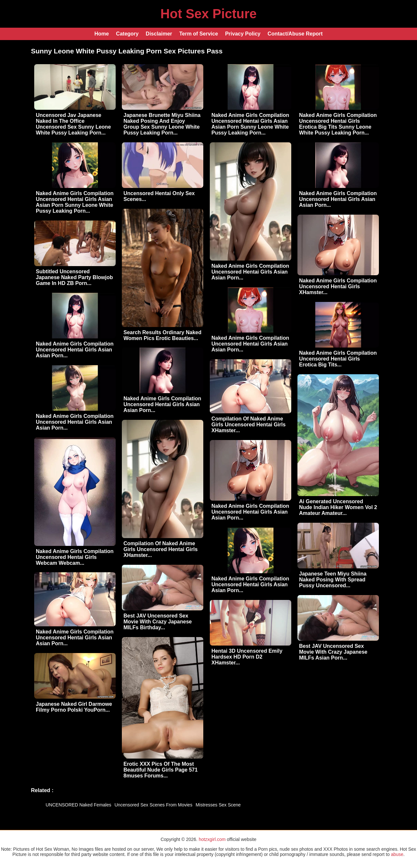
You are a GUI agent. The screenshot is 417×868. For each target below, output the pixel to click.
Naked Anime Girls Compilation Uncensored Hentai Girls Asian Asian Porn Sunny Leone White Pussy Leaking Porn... (250, 124)
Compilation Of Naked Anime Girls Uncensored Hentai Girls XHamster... (249, 425)
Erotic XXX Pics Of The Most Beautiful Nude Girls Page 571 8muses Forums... (161, 770)
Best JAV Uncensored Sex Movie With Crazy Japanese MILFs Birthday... (158, 622)
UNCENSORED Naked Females (79, 805)
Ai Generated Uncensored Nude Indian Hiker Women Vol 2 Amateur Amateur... (338, 507)
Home (102, 34)
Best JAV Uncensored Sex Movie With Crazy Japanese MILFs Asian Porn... (333, 652)
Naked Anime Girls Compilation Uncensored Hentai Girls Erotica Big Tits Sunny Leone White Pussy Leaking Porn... (338, 124)
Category (127, 34)
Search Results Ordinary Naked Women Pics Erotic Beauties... (162, 335)
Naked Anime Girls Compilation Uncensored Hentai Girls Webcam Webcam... (75, 557)
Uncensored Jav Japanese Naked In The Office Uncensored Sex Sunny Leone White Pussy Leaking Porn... (73, 124)
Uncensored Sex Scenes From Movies (154, 805)
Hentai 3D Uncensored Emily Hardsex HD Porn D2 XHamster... (247, 657)
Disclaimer (159, 34)
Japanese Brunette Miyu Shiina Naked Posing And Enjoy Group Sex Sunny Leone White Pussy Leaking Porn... (162, 124)
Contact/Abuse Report (295, 34)
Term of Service (199, 34)
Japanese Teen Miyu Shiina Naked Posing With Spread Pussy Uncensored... (333, 580)
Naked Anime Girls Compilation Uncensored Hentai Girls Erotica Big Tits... (338, 359)
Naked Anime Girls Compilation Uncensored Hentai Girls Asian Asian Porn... (250, 272)
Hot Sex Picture (208, 14)
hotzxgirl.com (212, 839)
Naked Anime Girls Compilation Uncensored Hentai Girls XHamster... (338, 286)
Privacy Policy (243, 34)
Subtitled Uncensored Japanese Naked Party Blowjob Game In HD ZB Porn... (74, 277)
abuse (397, 854)
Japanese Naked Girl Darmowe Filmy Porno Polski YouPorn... (74, 707)
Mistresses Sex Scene (218, 805)
